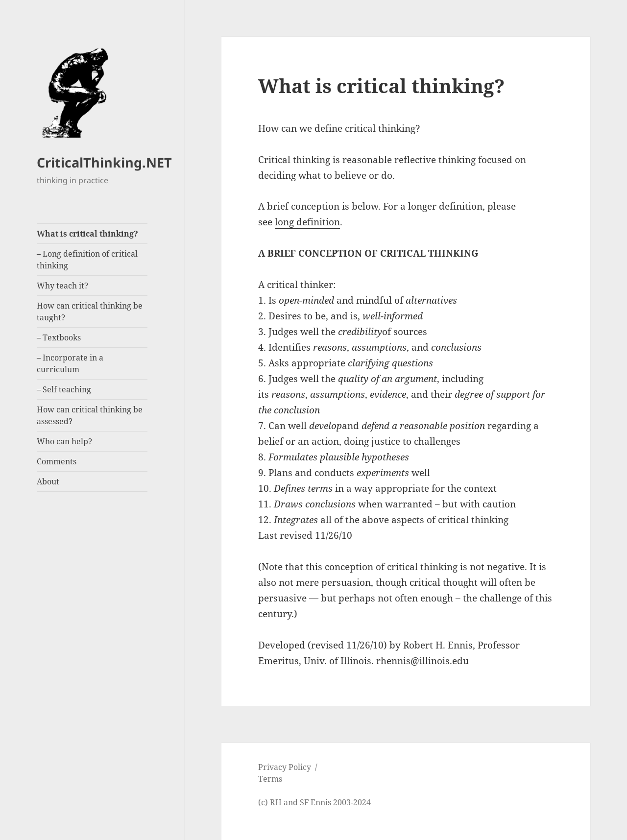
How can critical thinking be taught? (90, 312)
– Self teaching (64, 389)
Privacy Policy (285, 767)
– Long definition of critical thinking (87, 260)
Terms (270, 779)
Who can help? (64, 441)
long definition (307, 222)
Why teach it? (62, 286)
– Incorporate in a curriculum (70, 363)
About (48, 481)
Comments (57, 461)
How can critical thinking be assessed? (90, 415)
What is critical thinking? (87, 234)
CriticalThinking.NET (104, 162)
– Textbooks (59, 337)
